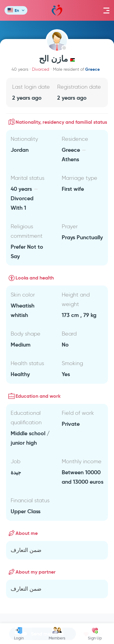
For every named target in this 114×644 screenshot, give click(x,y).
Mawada (57, 11)
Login (19, 634)
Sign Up (95, 634)
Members (57, 634)
